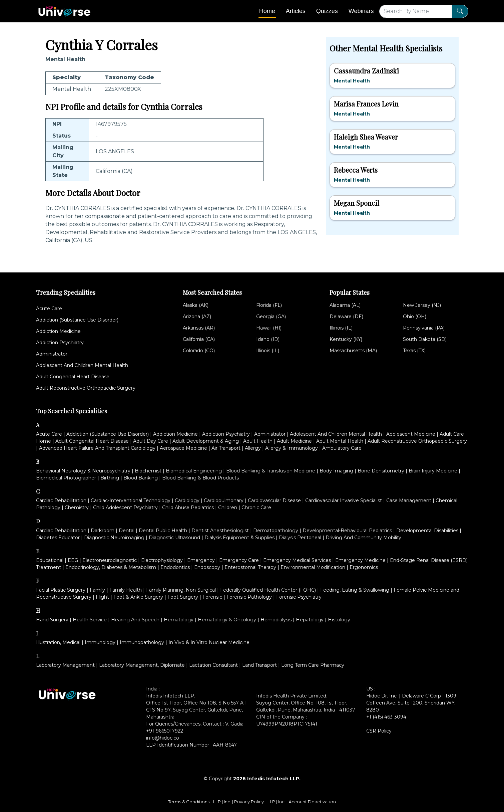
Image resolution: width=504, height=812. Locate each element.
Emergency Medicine (360, 560)
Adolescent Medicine (411, 434)
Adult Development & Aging (206, 441)
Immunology (100, 642)
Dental (127, 531)
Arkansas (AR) (199, 328)
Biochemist (148, 471)
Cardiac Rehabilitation (61, 500)
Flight (102, 597)
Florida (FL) (269, 305)
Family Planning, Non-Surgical (181, 590)
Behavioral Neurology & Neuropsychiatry (83, 471)
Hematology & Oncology (227, 620)
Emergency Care (239, 560)
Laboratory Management (65, 665)
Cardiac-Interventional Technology (131, 500)
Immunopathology (142, 642)
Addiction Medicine (58, 331)
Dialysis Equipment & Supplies (239, 538)
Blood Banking (141, 478)
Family (97, 590)
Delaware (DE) (346, 317)
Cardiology (187, 500)
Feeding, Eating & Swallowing (355, 590)
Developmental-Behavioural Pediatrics (347, 531)
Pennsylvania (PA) (424, 328)
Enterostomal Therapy (250, 567)
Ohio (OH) (415, 317)
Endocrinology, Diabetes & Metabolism (111, 567)
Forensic (212, 597)
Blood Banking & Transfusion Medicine (271, 471)
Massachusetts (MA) (353, 351)
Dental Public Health (163, 531)
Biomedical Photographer (66, 478)
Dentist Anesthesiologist (220, 531)
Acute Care (49, 309)
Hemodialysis (276, 620)
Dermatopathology (276, 531)
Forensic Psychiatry (299, 597)
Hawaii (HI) (269, 328)
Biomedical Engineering (194, 471)
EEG (73, 560)
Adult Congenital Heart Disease (73, 377)
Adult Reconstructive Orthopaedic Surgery (86, 388)
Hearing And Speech (135, 620)
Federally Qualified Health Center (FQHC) (268, 590)
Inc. (228, 802)
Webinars (361, 11)
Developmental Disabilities (427, 531)
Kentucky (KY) (346, 339)
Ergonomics (364, 567)
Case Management (409, 500)
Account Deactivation (312, 802)
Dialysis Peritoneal (300, 538)
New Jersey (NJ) (422, 305)
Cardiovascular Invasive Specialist (344, 500)
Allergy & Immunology (292, 448)
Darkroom (103, 531)
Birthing (110, 478)
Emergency (201, 560)
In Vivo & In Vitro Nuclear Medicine (209, 642)
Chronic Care (256, 507)
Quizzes (327, 11)
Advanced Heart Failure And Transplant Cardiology (97, 448)
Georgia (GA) (271, 317)
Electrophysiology (162, 560)
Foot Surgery (183, 597)
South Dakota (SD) (425, 339)
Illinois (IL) (268, 351)
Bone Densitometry (381, 471)
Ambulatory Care (342, 448)
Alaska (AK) (196, 305)
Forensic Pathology (249, 597)
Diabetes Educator (58, 538)
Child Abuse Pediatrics (188, 507)
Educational (50, 560)
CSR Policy (379, 731)
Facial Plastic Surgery (61, 590)
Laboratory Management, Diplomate (142, 665)
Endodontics (175, 567)
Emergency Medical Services (297, 560)
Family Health (126, 590)
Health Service (90, 620)
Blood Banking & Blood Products (200, 478)
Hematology (179, 620)
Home (267, 11)
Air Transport (226, 448)
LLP (217, 802)
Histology (339, 620)
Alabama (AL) (345, 305)
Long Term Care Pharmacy (313, 665)
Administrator (52, 354)
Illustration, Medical (58, 642)
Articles (296, 11)
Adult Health (258, 441)
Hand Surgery (52, 620)
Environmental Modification (313, 567)
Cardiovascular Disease (274, 500)
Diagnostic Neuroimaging (114, 538)
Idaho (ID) (268, 339)
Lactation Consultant (213, 665)
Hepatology (310, 620)
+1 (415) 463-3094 (386, 717)
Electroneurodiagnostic (110, 560)
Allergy (253, 448)
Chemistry (77, 507)
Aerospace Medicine (183, 448)
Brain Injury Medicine (433, 471)
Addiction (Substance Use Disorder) (77, 320)
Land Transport (260, 665)
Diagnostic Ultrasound (174, 538)
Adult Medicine (294, 441)
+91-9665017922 (165, 731)
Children (228, 507)
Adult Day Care (151, 441)
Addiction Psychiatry (60, 343)
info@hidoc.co (163, 738)
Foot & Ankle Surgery (138, 597)
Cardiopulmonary (224, 500)
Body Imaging (336, 471)
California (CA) (199, 339)
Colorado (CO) (199, 351)
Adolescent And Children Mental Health (82, 365)
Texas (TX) (414, 351)
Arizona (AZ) (197, 317)
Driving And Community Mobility (363, 538)
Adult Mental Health (340, 441)
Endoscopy (207, 567)
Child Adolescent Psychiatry (125, 507)
